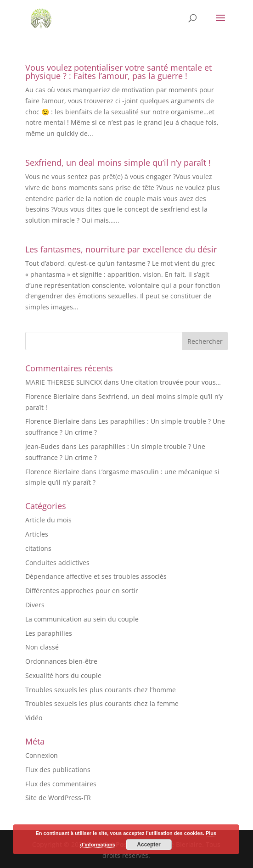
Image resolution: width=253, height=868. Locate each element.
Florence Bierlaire (52, 396)
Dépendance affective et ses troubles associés (96, 576)
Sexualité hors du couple (63, 675)
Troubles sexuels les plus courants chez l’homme (101, 690)
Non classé (42, 647)
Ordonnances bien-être (61, 661)
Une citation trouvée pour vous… (171, 382)
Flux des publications (58, 770)
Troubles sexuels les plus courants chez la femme (102, 703)
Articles (37, 534)
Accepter (149, 845)
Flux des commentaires (61, 784)
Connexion (42, 755)
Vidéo (34, 718)
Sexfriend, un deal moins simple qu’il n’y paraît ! (118, 162)
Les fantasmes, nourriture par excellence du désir (121, 249)
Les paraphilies (49, 633)
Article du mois (48, 520)
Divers (35, 605)
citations (38, 548)
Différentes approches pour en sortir (82, 591)
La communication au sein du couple (82, 619)
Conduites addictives (57, 563)
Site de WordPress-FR (58, 798)
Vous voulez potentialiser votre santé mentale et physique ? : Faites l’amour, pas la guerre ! (118, 72)
